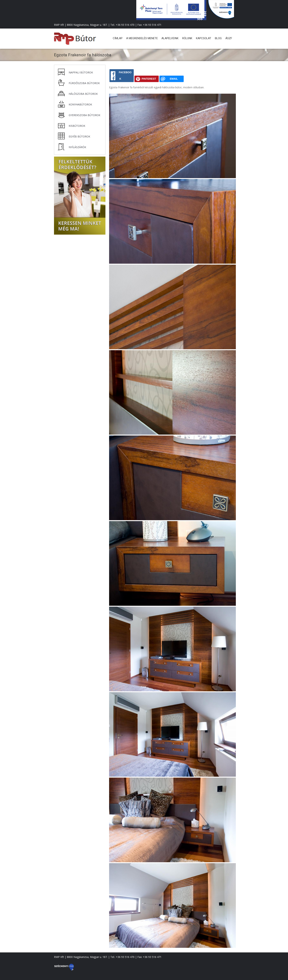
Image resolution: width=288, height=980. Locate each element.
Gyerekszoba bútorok (84, 115)
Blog (218, 38)
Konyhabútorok (80, 104)
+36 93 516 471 (152, 25)
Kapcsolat (204, 38)
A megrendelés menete (142, 38)
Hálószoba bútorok (83, 94)
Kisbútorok (77, 126)
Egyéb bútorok (79, 136)
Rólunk (187, 38)
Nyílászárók (77, 147)
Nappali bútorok (81, 72)
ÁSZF (229, 38)
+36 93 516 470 (125, 25)
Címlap (118, 38)
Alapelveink (170, 38)
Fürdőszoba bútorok (84, 83)
